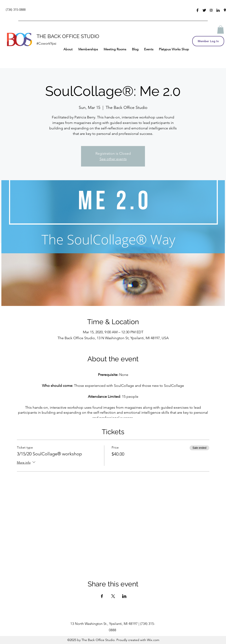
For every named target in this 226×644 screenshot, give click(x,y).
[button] (221, 30)
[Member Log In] (208, 41)
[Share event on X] (113, 596)
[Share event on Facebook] (102, 596)
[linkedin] (218, 10)
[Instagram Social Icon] (211, 10)
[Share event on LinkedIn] (124, 596)
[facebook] (197, 10)
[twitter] (204, 10)
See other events (113, 159)
